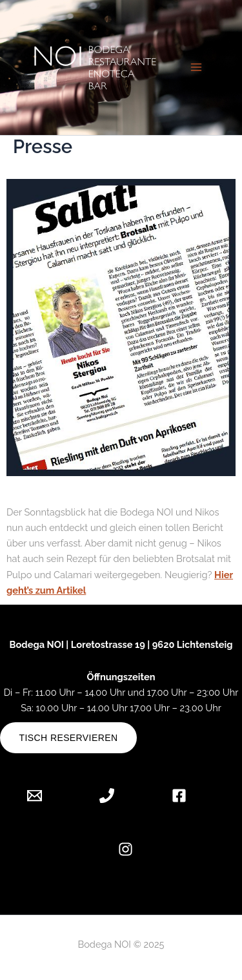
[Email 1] (44, 796)
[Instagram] (126, 849)
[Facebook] (179, 796)
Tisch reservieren (69, 738)
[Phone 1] (107, 796)
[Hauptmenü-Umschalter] (196, 67)
